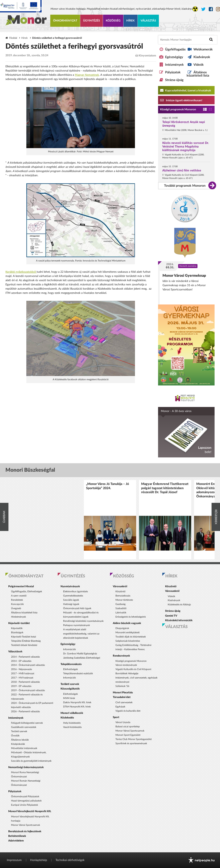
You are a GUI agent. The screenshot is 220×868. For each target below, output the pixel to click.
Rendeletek (17, 600)
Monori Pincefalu (123, 693)
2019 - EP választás (21, 686)
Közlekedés (67, 718)
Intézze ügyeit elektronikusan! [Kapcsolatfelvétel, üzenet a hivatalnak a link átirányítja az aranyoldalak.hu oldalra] (181, 100)
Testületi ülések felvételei (24, 645)
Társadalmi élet (122, 697)
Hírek (131, 21)
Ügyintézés (91, 21)
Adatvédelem (16, 841)
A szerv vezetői (19, 596)
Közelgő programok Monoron (178, 110)
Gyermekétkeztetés (73, 596)
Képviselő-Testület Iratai (24, 637)
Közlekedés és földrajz (179, 605)
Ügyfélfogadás (175, 49)
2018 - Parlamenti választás (25, 682)
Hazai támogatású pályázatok (26, 801)
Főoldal (13, 38)
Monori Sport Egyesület (128, 735)
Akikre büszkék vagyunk (127, 623)
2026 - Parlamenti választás (25, 711)
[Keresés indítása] (211, 39)
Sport (116, 717)
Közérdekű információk (179, 620)
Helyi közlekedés (72, 723)
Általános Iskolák (20, 740)
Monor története (124, 600)
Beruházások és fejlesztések (25, 831)
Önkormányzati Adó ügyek (77, 608)
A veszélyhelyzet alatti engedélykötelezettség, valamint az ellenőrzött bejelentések (81, 634)
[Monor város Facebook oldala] (211, 9)
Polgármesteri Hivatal (21, 586)
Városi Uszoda (123, 722)
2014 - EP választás (21, 661)
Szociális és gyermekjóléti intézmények (31, 761)
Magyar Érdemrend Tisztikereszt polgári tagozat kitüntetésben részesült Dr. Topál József (165, 488)
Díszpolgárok (122, 628)
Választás (148, 21)
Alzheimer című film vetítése (182, 171)
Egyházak (120, 707)
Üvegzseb (16, 608)
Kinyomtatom (146, 56)
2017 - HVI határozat (22, 678)
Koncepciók (17, 604)
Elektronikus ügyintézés (76, 591)
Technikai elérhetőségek (70, 860)
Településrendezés (71, 664)
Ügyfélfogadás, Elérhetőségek (27, 591)
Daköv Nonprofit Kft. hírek (77, 702)
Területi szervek (19, 731)
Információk (69, 649)
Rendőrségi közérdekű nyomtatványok (83, 621)
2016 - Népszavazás (22, 669)
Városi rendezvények (126, 665)
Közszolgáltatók (70, 689)
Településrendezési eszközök (78, 673)
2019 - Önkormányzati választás (28, 690)
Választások (15, 652)
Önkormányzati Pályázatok (25, 796)
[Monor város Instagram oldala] (218, 9)
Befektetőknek (17, 836)
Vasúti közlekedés (72, 727)
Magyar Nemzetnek (87, 75)
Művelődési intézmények (24, 748)
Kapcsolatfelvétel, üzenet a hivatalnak (186, 90)
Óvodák (15, 736)
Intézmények (174, 65)
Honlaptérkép (39, 860)
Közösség (113, 21)
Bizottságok (17, 632)
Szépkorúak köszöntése (128, 641)
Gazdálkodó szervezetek (24, 727)
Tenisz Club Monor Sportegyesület (134, 739)
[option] (110, 520)
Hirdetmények (19, 617)
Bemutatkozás (123, 596)
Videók (199, 65)
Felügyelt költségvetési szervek (27, 723)
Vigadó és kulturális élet (128, 711)
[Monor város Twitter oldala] (203, 9)
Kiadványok (202, 57)
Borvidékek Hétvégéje (127, 673)
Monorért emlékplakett (127, 632)
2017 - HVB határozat (23, 673)
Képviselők (17, 628)
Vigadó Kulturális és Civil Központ (133, 669)
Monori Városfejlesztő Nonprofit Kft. (30, 811)
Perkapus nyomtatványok (77, 625)
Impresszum (14, 860)
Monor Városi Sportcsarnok (26, 825)
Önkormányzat (65, 21)
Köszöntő (120, 591)
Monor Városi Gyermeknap (184, 276)
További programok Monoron (185, 186)
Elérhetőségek (70, 669)
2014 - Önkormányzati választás (28, 665)
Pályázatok (173, 72)
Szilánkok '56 (122, 686)
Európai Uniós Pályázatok (25, 805)
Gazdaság (120, 604)
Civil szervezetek (124, 702)
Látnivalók (121, 613)
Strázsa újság (174, 80)
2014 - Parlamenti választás (25, 657)
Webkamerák (203, 49)
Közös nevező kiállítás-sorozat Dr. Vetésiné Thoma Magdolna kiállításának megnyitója (186, 147)
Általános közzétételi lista (198, 74)
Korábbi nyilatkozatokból (21, 272)
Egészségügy (174, 57)
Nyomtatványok (70, 586)
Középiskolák (18, 744)
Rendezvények (121, 656)
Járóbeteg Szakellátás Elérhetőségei (82, 658)
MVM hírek (69, 698)
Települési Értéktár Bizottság (26, 641)
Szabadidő (121, 608)
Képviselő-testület (19, 623)
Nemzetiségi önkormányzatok (26, 767)
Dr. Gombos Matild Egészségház (80, 654)
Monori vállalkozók (72, 713)
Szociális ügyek (71, 600)
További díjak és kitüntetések (131, 637)
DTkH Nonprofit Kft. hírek (77, 707)
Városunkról (120, 586)
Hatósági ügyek (71, 604)
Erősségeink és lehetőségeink (131, 617)
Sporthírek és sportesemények (131, 743)
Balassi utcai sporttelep (128, 727)
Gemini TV (171, 616)
